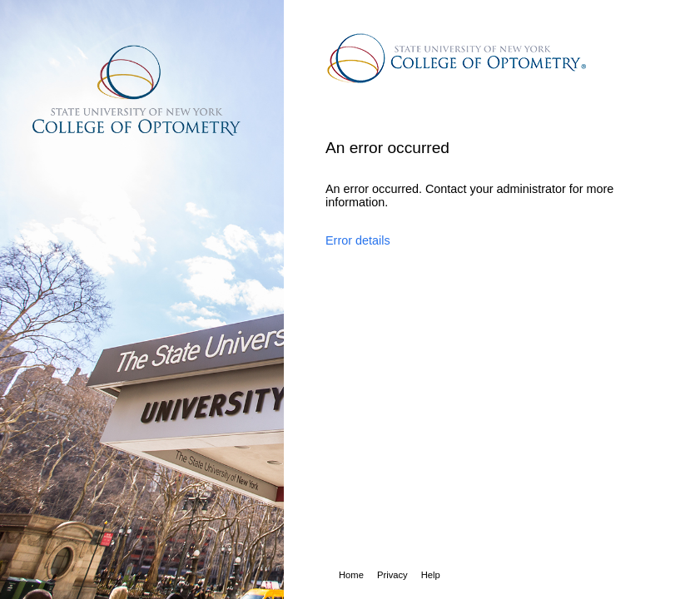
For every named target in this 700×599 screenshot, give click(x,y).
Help (431, 575)
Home (351, 575)
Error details (358, 240)
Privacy (392, 575)
